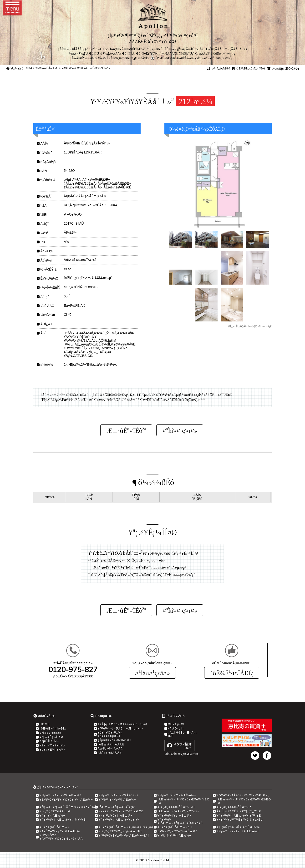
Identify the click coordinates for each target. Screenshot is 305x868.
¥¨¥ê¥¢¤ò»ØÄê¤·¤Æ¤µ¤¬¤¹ (121, 729)
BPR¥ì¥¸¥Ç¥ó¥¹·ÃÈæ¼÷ (178, 831)
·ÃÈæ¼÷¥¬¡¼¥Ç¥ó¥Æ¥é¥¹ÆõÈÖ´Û (244, 801)
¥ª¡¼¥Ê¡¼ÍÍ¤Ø (51, 737)
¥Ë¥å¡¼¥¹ (176, 724)
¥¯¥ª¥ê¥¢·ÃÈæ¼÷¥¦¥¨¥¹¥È (239, 816)
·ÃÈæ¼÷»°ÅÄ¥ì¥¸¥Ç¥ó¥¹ (178, 811)
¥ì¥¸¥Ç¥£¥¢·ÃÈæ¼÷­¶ (234, 807)
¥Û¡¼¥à (16, 69)
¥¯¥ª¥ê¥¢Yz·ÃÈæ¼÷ (175, 816)
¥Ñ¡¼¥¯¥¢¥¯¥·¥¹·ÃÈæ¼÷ (61, 795)
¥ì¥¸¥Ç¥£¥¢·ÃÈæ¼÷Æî (177, 807)
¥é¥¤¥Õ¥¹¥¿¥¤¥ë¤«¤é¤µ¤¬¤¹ (110, 734)
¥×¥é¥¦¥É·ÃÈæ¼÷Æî (175, 827)
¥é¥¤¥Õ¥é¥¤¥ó (52, 745)
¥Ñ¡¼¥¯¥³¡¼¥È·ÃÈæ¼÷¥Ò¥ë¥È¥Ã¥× (70, 807)
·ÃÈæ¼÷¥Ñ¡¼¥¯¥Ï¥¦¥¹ (117, 807)
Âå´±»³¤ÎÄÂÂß (110, 753)
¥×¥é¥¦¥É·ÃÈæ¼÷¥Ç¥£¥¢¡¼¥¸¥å (126, 827)
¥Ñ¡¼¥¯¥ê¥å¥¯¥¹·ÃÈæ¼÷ (238, 831)
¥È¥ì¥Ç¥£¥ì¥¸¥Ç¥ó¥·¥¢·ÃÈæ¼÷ (66, 800)
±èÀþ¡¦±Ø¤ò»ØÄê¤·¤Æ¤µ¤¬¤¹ (123, 724)
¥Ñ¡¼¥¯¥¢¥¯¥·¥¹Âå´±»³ (118, 795)
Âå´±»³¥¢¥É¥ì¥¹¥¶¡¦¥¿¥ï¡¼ (239, 811)
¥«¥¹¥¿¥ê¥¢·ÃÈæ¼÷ (116, 816)
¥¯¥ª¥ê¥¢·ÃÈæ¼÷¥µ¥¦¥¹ (119, 820)
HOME (45, 724)
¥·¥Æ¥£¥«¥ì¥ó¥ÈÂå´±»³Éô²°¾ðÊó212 (86, 68)
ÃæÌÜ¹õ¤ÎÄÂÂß (110, 749)
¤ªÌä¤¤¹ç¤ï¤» (152, 673)
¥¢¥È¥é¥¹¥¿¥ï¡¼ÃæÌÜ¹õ (60, 831)
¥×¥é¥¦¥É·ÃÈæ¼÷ (55, 827)
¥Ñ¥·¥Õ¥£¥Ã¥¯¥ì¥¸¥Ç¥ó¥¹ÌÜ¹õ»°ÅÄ (61, 837)
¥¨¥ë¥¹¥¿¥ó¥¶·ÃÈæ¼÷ (117, 800)
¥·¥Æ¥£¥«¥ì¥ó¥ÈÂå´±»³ (41, 68)
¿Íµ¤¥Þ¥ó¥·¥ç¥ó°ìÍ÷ (115, 740)
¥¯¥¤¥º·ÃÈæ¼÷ (52, 816)
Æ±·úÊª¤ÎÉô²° (126, 430)
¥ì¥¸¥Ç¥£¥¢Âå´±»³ (55, 811)
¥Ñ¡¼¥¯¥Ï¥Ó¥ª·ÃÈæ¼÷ (177, 795)
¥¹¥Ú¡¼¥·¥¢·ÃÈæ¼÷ (174, 836)
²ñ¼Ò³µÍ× (176, 729)
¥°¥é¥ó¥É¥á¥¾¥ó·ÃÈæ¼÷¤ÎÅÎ (124, 836)
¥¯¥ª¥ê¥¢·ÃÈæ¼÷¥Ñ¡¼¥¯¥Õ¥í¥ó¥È (180, 821)
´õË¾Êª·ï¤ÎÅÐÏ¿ (232, 673)
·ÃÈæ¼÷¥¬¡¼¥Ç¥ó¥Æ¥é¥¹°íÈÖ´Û (184, 801)
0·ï (297, 69)
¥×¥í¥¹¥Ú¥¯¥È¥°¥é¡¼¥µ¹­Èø (240, 820)
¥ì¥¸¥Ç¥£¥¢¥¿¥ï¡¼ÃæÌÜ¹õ (121, 831)
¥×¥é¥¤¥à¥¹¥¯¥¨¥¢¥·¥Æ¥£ (121, 811)
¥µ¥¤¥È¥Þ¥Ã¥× (53, 750)
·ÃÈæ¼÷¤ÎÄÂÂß (111, 745)
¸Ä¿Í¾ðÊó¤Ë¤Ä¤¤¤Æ (183, 734)
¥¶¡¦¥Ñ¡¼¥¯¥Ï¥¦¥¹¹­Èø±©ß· (239, 827)
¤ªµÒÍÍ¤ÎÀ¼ (49, 741)
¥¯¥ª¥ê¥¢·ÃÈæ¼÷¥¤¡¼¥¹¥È (63, 820)
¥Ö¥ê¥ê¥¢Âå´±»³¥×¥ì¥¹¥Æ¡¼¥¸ (243, 795)
